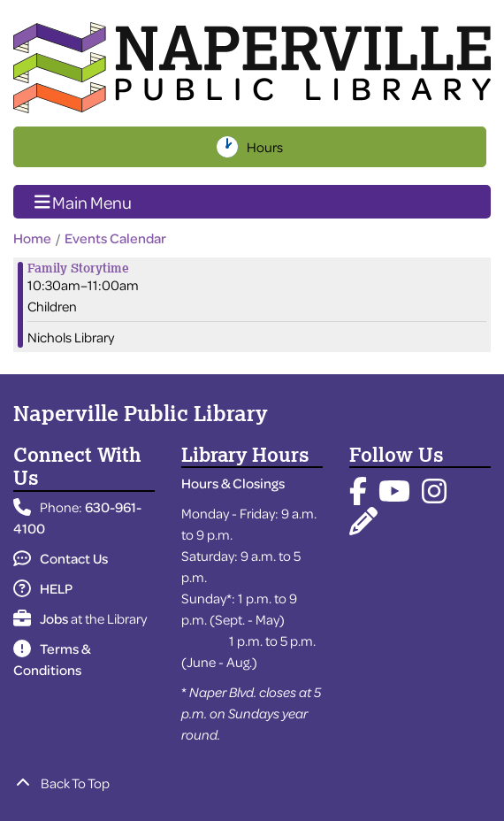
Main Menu (84, 201)
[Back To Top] (252, 783)
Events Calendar (115, 238)
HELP (43, 588)
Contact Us (61, 558)
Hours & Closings (233, 483)
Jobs (41, 618)
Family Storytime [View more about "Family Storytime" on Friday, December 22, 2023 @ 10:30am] (78, 268)
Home (32, 238)
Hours (267, 147)
